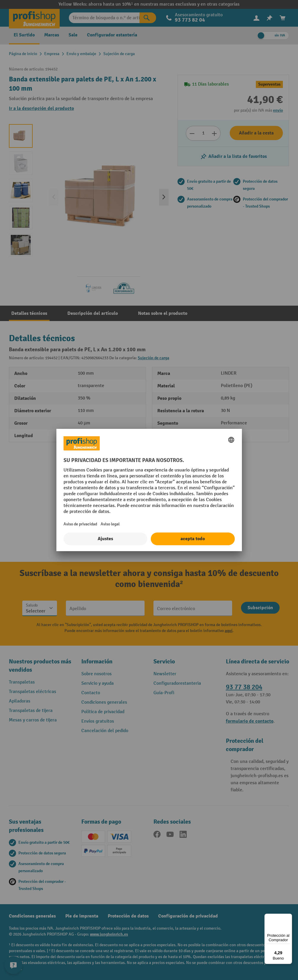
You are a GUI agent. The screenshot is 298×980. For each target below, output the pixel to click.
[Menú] (289, 917)
